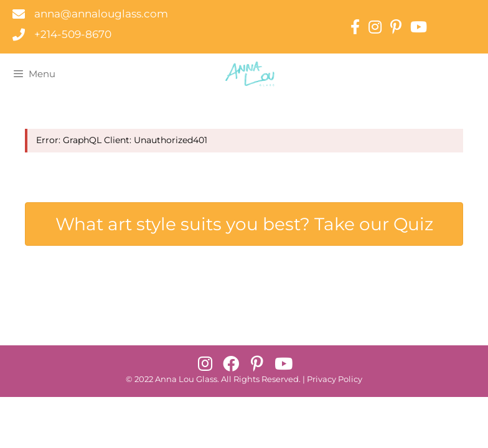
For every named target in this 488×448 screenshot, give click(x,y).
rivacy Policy (337, 379)
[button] (205, 363)
